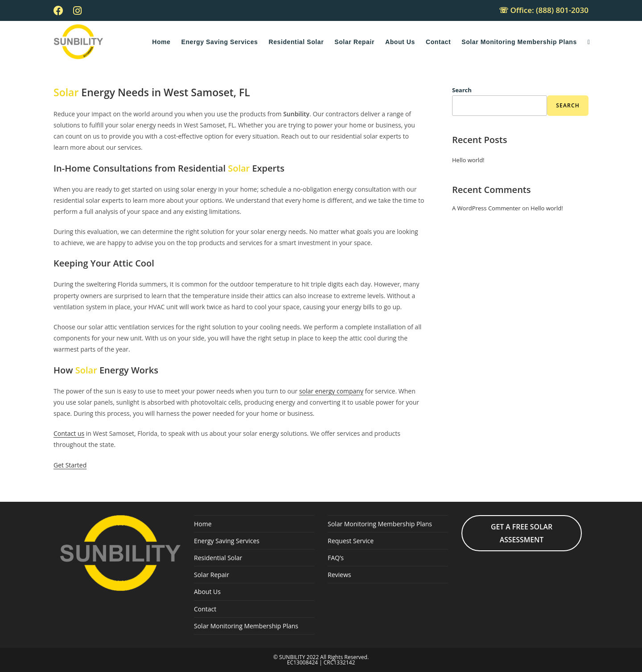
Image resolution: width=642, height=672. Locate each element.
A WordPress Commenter (486, 208)
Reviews (339, 575)
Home (203, 524)
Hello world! (468, 160)
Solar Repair (212, 575)
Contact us (69, 433)
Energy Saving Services (227, 541)
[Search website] (589, 42)
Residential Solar (218, 558)
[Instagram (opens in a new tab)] (77, 11)
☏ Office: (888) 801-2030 (544, 10)
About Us (207, 592)
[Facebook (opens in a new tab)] (61, 11)
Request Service (351, 541)
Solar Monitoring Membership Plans (246, 626)
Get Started (70, 465)
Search (462, 90)
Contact (205, 609)
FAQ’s (336, 558)
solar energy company (331, 391)
